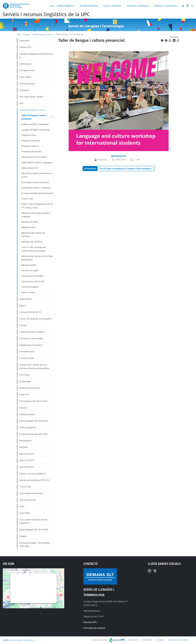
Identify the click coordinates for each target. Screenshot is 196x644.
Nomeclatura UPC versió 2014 (33, 401)
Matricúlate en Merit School (34, 157)
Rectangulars (25, 441)
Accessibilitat (147, 640)
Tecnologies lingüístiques (31, 493)
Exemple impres (27, 352)
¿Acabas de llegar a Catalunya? (36, 130)
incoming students (30, 287)
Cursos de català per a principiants (35, 319)
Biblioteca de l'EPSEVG (32, 242)
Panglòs (23, 536)
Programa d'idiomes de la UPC (33, 434)
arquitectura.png (27, 84)
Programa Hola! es (30, 146)
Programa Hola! (29, 135)
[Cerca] (192, 6)
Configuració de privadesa (178, 640)
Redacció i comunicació (166, 6)
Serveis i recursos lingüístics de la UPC (46, 14)
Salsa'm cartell (28, 292)
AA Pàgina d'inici (27, 70)
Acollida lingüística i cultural (43, 34)
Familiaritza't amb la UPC (33, 281)
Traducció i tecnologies (138, 6)
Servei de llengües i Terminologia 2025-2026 (35, 545)
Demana (23, 325)
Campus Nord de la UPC (30, 312)
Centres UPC (25, 47)
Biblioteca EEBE (29, 265)
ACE (21, 103)
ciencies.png (25, 64)
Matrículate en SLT (30, 168)
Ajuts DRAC (25, 513)
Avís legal (160, 640)
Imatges (26, 34)
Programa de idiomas (31, 151)
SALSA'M (24, 447)
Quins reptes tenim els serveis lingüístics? (33, 521)
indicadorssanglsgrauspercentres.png (36, 56)
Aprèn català (25, 77)
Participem (24, 41)
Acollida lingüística (89, 6)
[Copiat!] (178, 41)
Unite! (22, 506)
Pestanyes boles (27, 414)
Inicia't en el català (30, 270)
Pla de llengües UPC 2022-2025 (34, 421)
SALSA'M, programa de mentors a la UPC (37, 175)
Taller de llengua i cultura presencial (34, 117)
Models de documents (30, 388)
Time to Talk (27, 199)
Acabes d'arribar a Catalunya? (35, 124)
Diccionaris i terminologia (31, 338)
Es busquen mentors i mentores (36, 188)
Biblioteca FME (28, 227)
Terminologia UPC (28, 500)
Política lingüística (65, 6)
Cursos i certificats (112, 6)
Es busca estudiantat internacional (37, 193)
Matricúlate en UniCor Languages (37, 162)
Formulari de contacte (94, 628)
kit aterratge (25, 381)
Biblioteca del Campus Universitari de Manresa (37, 258)
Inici (52, 6)
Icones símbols (27, 358)
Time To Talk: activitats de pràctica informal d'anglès (33, 249)
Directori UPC (90, 622)
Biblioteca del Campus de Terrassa (33, 235)
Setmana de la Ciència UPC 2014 (34, 480)
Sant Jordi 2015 (27, 460)
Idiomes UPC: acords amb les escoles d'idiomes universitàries (34, 367)
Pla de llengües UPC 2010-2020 (34, 530)
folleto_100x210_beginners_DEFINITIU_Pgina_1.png (37, 206)
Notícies (23, 408)
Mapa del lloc (134, 640)
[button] (76, 6)
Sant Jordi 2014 (27, 454)
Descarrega (90, 169)
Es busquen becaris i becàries (35, 182)
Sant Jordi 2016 (27, 467)
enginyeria (24, 90)
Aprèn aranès (26, 299)
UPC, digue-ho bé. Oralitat (31, 97)
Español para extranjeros (31, 345)
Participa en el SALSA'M (32, 276)
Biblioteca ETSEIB (30, 222)
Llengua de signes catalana (32, 332)
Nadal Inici (24, 394)
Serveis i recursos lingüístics (33, 474)
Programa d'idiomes (31, 141)
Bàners (23, 306)
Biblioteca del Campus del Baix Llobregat (35, 215)
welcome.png (119, 156)
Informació (25, 375)
